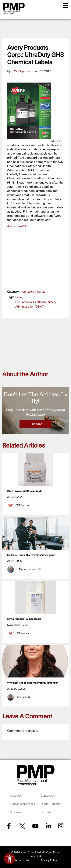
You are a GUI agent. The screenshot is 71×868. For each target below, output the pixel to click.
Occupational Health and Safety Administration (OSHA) (36, 304)
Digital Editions (50, 804)
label (19, 297)
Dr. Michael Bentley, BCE (28, 569)
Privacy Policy (49, 860)
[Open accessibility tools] (9, 859)
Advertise (16, 812)
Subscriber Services (22, 804)
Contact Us (48, 796)
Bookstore (47, 812)
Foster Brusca (23, 697)
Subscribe (35, 424)
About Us (16, 796)
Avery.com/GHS (18, 226)
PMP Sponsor (22, 71)
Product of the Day (33, 292)
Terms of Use (22, 860)
